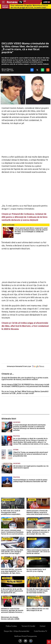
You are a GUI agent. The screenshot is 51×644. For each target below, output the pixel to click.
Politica (16, 436)
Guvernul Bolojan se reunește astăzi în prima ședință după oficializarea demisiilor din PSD (30, 481)
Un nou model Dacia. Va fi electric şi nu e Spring (36, 570)
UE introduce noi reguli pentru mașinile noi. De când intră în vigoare (31, 467)
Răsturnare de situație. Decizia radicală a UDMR (10, 618)
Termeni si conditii (28, 626)
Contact (43, 626)
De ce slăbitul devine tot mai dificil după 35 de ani (38, 610)
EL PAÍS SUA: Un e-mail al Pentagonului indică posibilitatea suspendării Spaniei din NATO (11, 512)
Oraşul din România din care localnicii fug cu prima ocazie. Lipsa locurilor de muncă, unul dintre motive (25, 379)
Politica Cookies (11, 626)
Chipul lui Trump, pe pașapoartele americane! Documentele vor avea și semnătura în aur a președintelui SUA (31, 454)
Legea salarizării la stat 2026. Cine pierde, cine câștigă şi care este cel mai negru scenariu (12, 552)
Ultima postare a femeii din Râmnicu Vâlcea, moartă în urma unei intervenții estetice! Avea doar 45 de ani (38, 512)
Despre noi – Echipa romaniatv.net (17, 631)
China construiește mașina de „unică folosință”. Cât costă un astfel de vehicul (38, 552)
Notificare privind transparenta (26, 636)
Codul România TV (40, 631)
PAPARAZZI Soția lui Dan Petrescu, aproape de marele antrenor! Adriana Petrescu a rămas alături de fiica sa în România (12, 610)
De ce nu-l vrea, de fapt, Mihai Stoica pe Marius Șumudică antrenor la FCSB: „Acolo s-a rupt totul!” (25, 392)
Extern (16, 450)
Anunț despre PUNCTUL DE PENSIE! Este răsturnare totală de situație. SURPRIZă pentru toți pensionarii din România (25, 386)
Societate (17, 422)
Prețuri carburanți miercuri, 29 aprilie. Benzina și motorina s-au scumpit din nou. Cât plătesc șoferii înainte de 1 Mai (38, 532)
